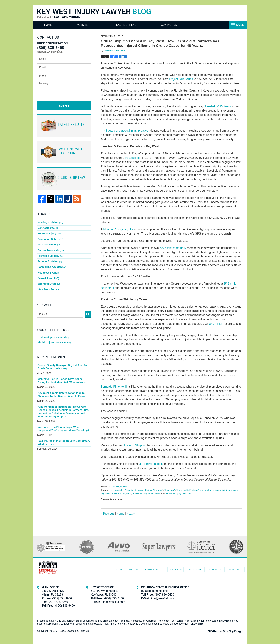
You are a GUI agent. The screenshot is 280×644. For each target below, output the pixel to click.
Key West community (173, 248)
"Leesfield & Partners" (188, 490)
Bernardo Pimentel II (114, 387)
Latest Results (63, 125)
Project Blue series (181, 79)
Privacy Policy (155, 569)
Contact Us (217, 25)
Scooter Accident (50, 258)
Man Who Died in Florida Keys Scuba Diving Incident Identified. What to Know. (64, 376)
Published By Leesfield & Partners (208, 13)
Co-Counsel (64, 151)
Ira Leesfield (133, 158)
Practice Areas (171, 25)
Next (131, 514)
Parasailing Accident (52, 263)
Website (86, 25)
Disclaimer (177, 569)
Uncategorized (119, 486)
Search (88, 309)
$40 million (216, 324)
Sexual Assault (48, 274)
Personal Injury (49, 232)
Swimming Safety (50, 237)
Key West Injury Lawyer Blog (94, 13)
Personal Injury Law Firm (178, 493)
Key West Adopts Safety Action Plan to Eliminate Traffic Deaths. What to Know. (61, 389)
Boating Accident (50, 221)
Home (50, 25)
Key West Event (49, 269)
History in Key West (150, 493)
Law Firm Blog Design (226, 631)
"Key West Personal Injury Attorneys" (144, 490)
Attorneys (126, 25)
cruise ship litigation (121, 493)
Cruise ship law (64, 178)
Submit (64, 106)
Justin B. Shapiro (134, 445)
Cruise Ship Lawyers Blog (53, 333)
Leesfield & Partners (218, 106)
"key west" (170, 490)
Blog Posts (236, 569)
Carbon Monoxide (50, 248)
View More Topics (48, 284)
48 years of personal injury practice (126, 131)
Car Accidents (48, 227)
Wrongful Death (49, 279)
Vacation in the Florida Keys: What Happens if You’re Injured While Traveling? (64, 423)
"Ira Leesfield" (117, 490)
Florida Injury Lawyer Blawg (54, 338)
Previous (107, 514)
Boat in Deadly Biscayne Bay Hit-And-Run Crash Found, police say (63, 362)
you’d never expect (151, 464)
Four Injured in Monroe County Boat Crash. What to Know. (63, 437)
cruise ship (206, 490)
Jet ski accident (49, 242)
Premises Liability (50, 253)
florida (136, 493)
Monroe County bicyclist (118, 229)
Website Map (196, 569)
